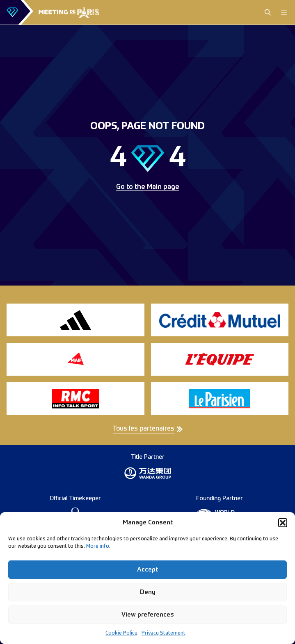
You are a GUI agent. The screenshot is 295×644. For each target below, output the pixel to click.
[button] (283, 523)
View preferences (148, 615)
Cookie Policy (121, 633)
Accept (147, 570)
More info (98, 546)
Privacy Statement (164, 633)
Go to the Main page (148, 187)
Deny (148, 592)
